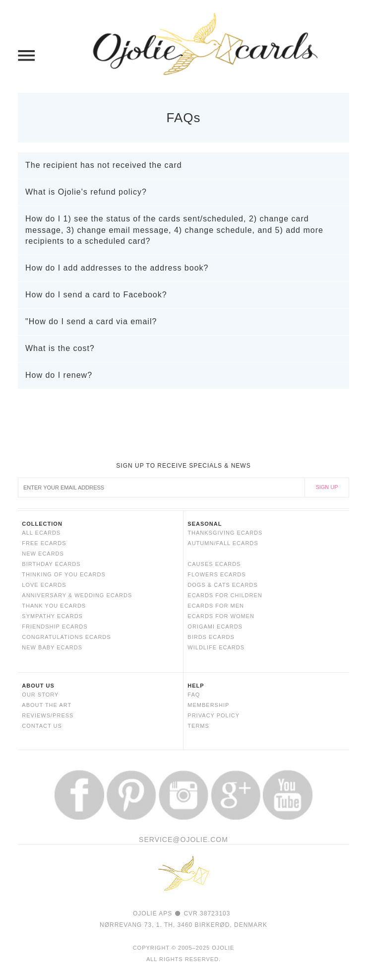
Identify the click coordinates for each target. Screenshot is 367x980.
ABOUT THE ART (47, 705)
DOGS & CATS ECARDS (222, 585)
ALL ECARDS (41, 533)
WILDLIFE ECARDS (216, 647)
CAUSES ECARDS (214, 564)
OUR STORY (40, 695)
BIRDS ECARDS (211, 637)
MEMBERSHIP (208, 705)
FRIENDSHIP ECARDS (55, 627)
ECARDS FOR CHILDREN (225, 595)
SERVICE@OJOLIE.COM (183, 840)
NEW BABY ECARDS (52, 647)
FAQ (194, 695)
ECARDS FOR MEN (216, 606)
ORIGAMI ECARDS (215, 627)
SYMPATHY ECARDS (52, 616)
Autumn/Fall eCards (223, 543)
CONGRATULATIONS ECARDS (66, 637)
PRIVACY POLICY (214, 715)
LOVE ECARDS (44, 585)
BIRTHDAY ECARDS (51, 564)
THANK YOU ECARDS (54, 606)
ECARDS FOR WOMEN (221, 616)
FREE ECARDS (44, 543)
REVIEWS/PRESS (48, 715)
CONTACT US (42, 726)
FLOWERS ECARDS (216, 574)
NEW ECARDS (43, 554)
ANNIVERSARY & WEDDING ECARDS (77, 595)
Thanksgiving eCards (225, 533)
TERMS (198, 726)
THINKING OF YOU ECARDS (63, 574)
